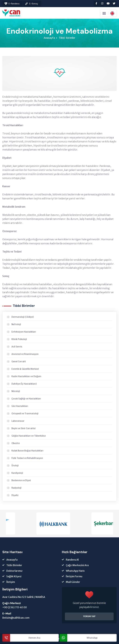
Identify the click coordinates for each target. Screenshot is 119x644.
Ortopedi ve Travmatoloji (25, 413)
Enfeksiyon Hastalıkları (24, 332)
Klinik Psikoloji (19, 339)
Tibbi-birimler (67, 38)
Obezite (16, 443)
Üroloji (15, 466)
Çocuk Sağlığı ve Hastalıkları (26, 399)
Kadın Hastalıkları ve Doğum (26, 376)
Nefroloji (16, 324)
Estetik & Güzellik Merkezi (25, 369)
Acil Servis (17, 347)
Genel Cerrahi (19, 361)
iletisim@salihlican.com (16, 618)
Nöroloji (16, 391)
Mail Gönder (73, 582)
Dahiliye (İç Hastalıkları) (24, 384)
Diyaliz (15, 495)
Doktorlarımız (14, 571)
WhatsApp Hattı (75, 571)
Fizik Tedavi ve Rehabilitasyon (27, 458)
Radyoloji (16, 488)
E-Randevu (14, 4)
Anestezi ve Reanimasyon (25, 354)
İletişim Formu (74, 576)
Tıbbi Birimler (14, 565)
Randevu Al (72, 560)
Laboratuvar (18, 421)
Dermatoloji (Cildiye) (23, 317)
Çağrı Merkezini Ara (77, 565)
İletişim (11, 582)
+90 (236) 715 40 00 (15, 607)
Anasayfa (49, 38)
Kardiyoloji (17, 473)
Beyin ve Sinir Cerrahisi (23, 428)
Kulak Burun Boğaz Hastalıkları (27, 451)
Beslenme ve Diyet (21, 480)
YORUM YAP (89, 616)
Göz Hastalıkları (20, 406)
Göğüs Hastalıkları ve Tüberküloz (29, 436)
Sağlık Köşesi (14, 576)
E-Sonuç (34, 4)
